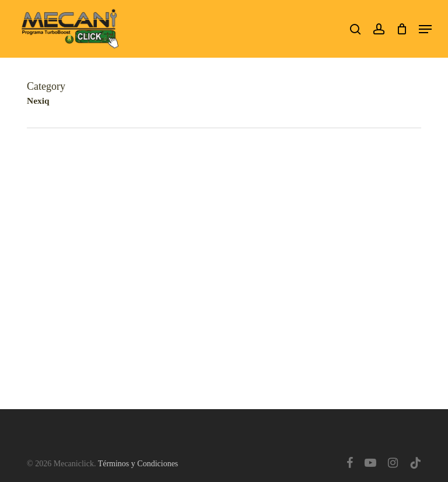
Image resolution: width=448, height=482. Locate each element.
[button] (425, 29)
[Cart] (402, 29)
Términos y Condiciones (138, 464)
